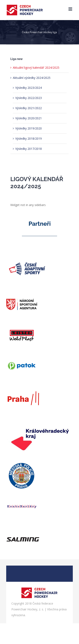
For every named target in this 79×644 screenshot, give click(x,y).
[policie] (22, 464)
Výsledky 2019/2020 (29, 128)
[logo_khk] (39, 420)
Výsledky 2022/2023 (29, 98)
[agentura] (22, 292)
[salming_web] (23, 525)
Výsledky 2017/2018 (29, 149)
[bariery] (22, 495)
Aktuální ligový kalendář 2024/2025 (36, 68)
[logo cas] (27, 252)
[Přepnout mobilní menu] (71, 9)
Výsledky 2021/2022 (29, 108)
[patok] (22, 354)
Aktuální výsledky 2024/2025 (32, 78)
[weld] (22, 323)
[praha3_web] (23, 385)
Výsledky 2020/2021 (29, 118)
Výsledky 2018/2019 (29, 138)
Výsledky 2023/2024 (29, 88)
